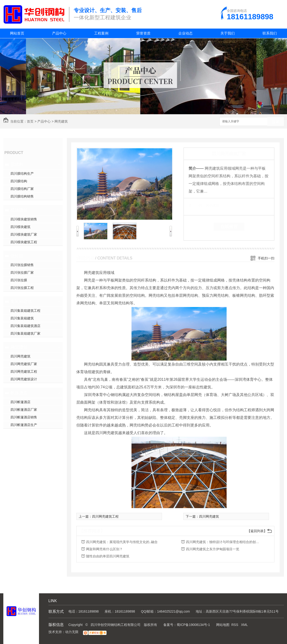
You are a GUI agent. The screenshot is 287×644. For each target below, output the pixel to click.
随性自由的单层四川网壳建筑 (108, 556)
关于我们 (228, 33)
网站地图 (223, 625)
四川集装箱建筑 (22, 318)
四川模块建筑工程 (24, 242)
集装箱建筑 (21, 302)
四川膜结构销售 (22, 196)
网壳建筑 (61, 121)
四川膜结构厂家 (22, 189)
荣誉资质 (143, 33)
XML (244, 625)
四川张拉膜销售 (22, 265)
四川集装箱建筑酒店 (25, 326)
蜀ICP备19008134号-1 (193, 625)
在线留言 (229, 227)
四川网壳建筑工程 (24, 372)
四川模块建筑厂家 (24, 234)
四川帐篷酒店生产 (24, 425)
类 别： (197, 205)
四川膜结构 (19, 181)
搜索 (276, 122)
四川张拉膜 (19, 280)
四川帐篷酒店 (20, 402)
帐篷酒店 (19, 393)
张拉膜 (17, 256)
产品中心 (59, 33)
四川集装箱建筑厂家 (25, 333)
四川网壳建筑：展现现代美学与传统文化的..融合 (122, 542)
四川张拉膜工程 (22, 288)
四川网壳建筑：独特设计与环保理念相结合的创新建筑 (224, 542)
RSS (235, 625)
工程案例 (101, 33)
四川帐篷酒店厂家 (24, 410)
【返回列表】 (257, 531)
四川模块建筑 (20, 227)
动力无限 (72, 632)
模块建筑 (19, 210)
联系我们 (270, 33)
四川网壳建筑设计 (24, 379)
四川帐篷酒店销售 (24, 417)
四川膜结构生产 (22, 173)
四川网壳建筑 (20, 356)
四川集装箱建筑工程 (25, 311)
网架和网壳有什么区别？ (104, 549)
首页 (30, 121)
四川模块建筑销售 (24, 219)
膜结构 (17, 164)
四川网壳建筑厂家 (24, 364)
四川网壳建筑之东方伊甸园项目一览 (213, 549)
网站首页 (17, 33)
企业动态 (185, 33)
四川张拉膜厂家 (22, 272)
